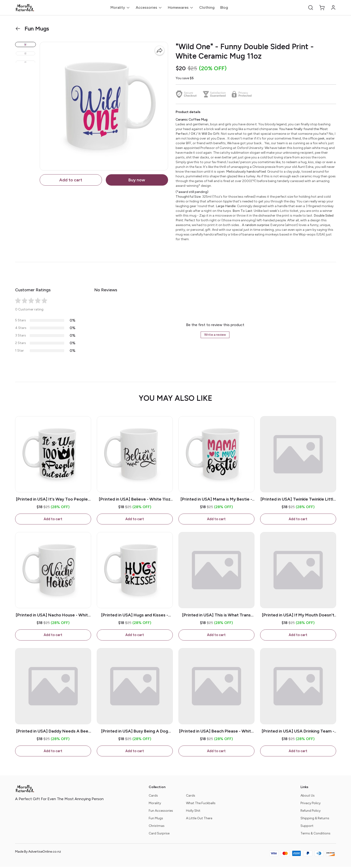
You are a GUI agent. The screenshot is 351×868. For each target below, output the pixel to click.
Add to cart (71, 180)
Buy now (137, 180)
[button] (311, 8)
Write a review (215, 335)
